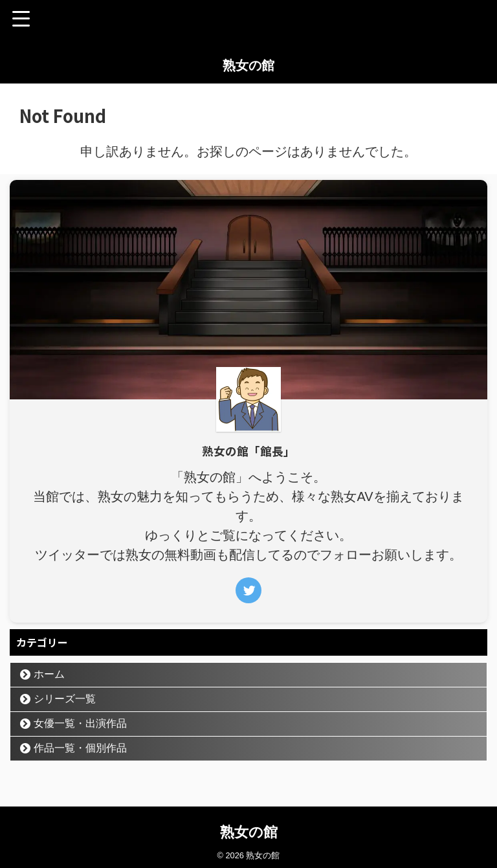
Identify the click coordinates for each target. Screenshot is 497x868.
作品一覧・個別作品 (80, 748)
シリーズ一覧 (65, 699)
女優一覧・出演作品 (80, 723)
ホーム (49, 674)
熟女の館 (248, 65)
